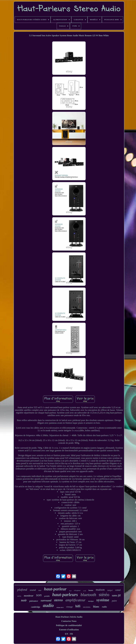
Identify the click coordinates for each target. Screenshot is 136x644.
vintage (69, 607)
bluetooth (88, 595)
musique (91, 601)
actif (85, 591)
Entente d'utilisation (69, 630)
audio (48, 605)
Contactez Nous (69, 621)
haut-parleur (55, 589)
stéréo (104, 595)
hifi (78, 606)
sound (33, 590)
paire (114, 601)
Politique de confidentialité (69, 625)
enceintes (87, 607)
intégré (110, 590)
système (103, 600)
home (91, 590)
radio (104, 607)
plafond (22, 590)
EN (67, 634)
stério (19, 596)
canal (118, 590)
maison (100, 590)
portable (47, 596)
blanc (96, 607)
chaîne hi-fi (60, 607)
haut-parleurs (65, 595)
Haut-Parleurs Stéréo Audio (69, 617)
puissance (34, 601)
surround (46, 600)
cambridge (36, 607)
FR (71, 634)
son (39, 595)
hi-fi (70, 591)
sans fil (116, 595)
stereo (58, 600)
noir (24, 600)
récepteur (77, 590)
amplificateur (76, 600)
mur (40, 590)
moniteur (29, 596)
